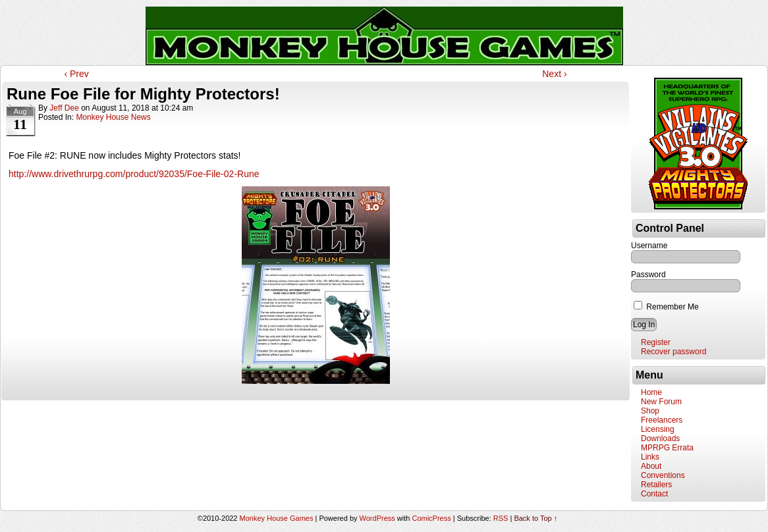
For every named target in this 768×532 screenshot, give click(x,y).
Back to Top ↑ (535, 518)
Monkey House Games (277, 518)
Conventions (663, 475)
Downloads (660, 439)
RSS (501, 518)
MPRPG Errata (667, 448)
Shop (650, 411)
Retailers (656, 485)
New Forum (661, 402)
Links (650, 457)
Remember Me (666, 307)
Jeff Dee (64, 108)
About (651, 466)
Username (649, 246)
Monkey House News (113, 117)
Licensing (658, 429)
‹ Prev (76, 74)
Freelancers (662, 420)
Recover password (673, 352)
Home (651, 392)
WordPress (377, 518)
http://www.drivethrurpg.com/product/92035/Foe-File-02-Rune (134, 174)
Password (648, 275)
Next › (554, 74)
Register (656, 342)
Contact (654, 494)
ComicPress (431, 518)
